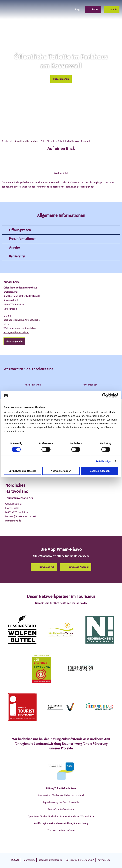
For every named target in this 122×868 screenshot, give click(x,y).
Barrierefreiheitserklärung (80, 860)
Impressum (29, 860)
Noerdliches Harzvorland (26, 141)
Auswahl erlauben (61, 471)
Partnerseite (104, 860)
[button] (54, 10)
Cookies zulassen (100, 471)
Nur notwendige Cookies (22, 471)
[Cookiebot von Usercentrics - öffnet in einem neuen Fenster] (104, 395)
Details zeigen (104, 461)
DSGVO (15, 860)
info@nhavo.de (13, 521)
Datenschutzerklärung (50, 860)
